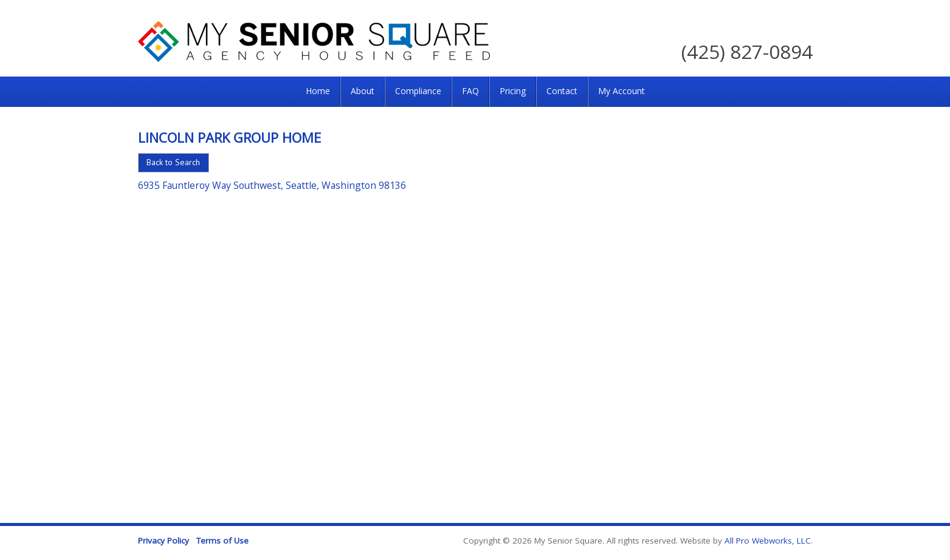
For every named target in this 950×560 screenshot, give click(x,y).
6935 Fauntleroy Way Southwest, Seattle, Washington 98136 (272, 185)
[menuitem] (318, 92)
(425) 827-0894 (747, 51)
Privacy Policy (163, 541)
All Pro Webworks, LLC (768, 541)
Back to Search (173, 162)
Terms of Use (222, 541)
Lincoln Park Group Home (229, 137)
